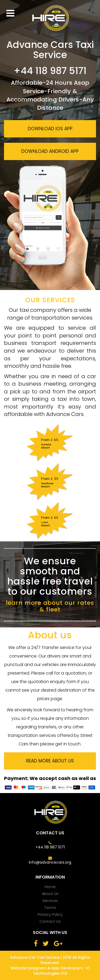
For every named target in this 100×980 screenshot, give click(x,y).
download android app (50, 151)
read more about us (50, 761)
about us (50, 894)
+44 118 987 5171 (50, 847)
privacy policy (50, 914)
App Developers (67, 968)
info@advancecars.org (50, 862)
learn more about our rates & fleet (50, 606)
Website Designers (28, 968)
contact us (50, 921)
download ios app (50, 129)
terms (50, 908)
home (50, 887)
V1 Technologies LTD (61, 971)
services (50, 901)
